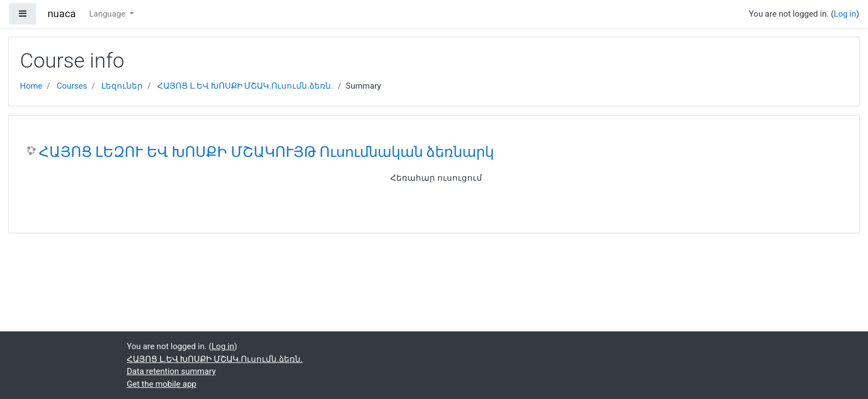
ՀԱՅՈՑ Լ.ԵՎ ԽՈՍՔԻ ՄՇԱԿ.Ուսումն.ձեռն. (245, 86)
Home (31, 86)
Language (108, 14)
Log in (845, 14)
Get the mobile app (162, 384)
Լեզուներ (122, 86)
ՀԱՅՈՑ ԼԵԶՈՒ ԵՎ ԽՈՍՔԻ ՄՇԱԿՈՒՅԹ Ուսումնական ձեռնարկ (266, 152)
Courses (72, 86)
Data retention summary (171, 371)
